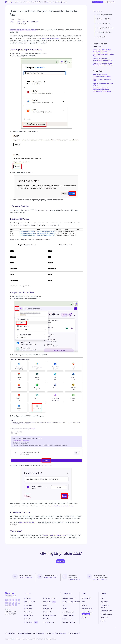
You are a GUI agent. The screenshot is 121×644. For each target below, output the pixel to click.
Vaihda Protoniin (49, 622)
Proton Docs (28, 619)
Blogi (102, 598)
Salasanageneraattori (69, 598)
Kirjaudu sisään (110, 2)
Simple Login (47, 612)
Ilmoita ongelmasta (39, 633)
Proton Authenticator (50, 598)
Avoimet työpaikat (87, 612)
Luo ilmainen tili (98, 2)
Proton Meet (47, 602)
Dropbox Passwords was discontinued (23, 30)
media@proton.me (50, 577)
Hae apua (60, 561)
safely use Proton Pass (27, 522)
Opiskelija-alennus (68, 615)
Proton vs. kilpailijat (69, 622)
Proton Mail (28, 598)
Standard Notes (48, 609)
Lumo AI (46, 605)
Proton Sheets (29, 622)
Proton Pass (28, 612)
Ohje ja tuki (104, 602)
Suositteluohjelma (106, 611)
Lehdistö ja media (106, 614)
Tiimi (83, 602)
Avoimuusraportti (28, 639)
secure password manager (51, 38)
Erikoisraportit (67, 619)
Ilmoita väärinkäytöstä (25, 633)
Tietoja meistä (86, 598)
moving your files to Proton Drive (55, 535)
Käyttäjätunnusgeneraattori (71, 602)
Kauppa (84, 617)
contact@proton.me (25, 577)
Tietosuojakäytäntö (10, 639)
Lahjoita (103, 621)
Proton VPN (28, 609)
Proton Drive (28, 605)
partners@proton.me (100, 579)
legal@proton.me (74, 579)
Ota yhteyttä (104, 617)
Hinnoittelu (27, 2)
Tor (63, 605)
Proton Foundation (87, 609)
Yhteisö (65, 609)
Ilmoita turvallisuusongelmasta (57, 633)
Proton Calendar (29, 602)
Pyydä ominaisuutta (74, 633)
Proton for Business (37, 2)
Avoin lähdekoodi (68, 612)
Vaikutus (84, 605)
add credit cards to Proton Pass (62, 506)
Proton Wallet (28, 615)
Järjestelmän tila (11, 633)
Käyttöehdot (19, 639)
